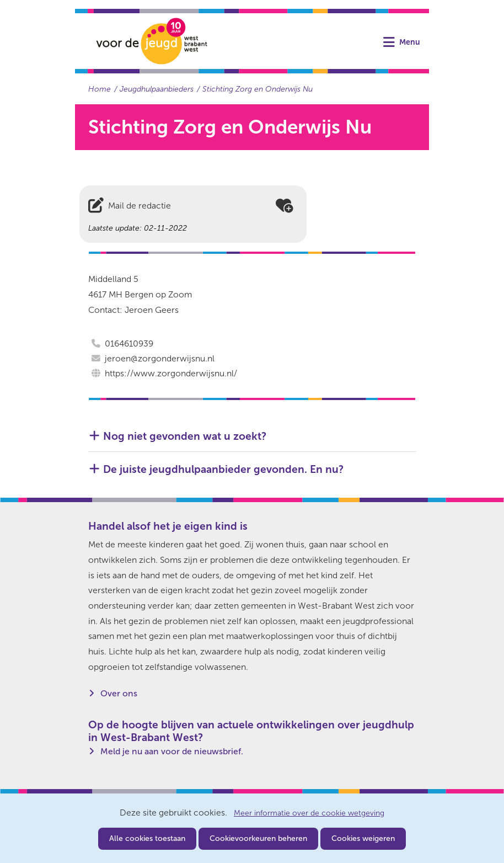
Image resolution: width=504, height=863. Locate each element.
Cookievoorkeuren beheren (258, 838)
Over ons (119, 693)
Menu (410, 42)
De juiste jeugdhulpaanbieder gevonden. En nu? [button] (223, 469)
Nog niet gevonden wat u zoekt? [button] (185, 436)
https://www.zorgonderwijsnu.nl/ (171, 373)
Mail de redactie (140, 206)
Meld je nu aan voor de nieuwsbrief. (172, 751)
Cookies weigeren (363, 838)
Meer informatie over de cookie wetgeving (309, 813)
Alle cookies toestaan (147, 838)
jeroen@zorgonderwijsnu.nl (160, 358)
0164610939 (129, 343)
